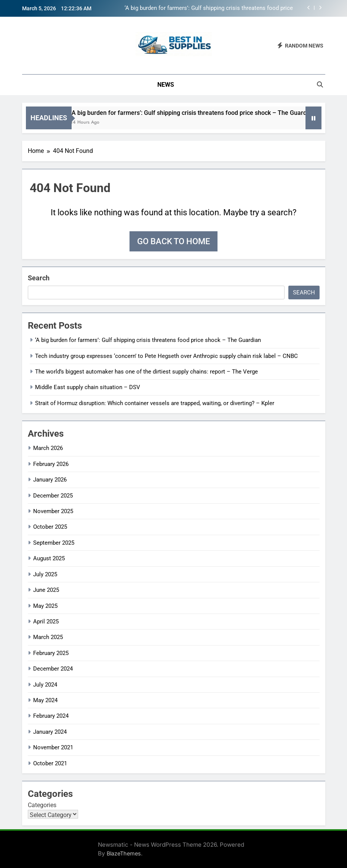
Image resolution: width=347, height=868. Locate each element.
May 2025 (45, 606)
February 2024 (51, 716)
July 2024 (45, 685)
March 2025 (48, 637)
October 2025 (50, 527)
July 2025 (45, 574)
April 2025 (46, 622)
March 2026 (48, 448)
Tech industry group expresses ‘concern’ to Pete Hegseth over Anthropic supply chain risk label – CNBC (166, 356)
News (166, 85)
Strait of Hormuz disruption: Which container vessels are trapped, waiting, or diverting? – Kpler (155, 403)
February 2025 (51, 653)
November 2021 (53, 747)
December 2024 (53, 669)
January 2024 (50, 732)
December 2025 (53, 496)
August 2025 (49, 558)
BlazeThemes (124, 853)
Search (39, 278)
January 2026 (50, 480)
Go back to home (173, 241)
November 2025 (53, 511)
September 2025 (54, 543)
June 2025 (46, 590)
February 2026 (51, 464)
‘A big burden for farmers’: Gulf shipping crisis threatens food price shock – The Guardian (209, 8)
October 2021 (50, 763)
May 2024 (45, 700)
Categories (42, 805)
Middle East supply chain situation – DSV (88, 387)
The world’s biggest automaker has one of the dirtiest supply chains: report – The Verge (146, 372)
